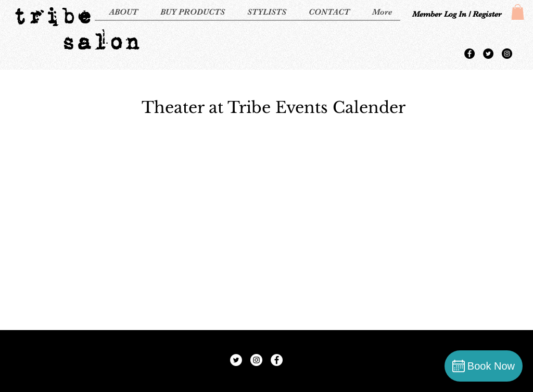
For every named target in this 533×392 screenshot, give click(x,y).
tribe (52, 16)
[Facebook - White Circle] (277, 360)
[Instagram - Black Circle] (507, 54)
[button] (518, 12)
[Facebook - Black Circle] (469, 54)
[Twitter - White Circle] (236, 360)
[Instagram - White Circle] (256, 360)
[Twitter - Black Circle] (488, 54)
